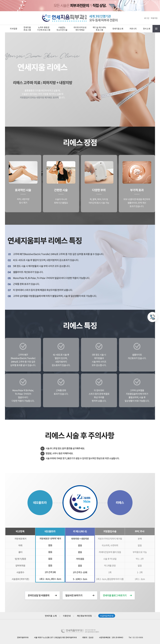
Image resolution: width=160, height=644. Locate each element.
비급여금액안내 (107, 616)
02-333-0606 (138, 637)
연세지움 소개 (51, 616)
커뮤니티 (133, 29)
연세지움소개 (118, 29)
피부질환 (13, 29)
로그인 (147, 18)
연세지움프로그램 (27, 29)
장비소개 (147, 29)
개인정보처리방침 (84, 616)
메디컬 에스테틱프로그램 (99, 29)
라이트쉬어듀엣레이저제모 (80, 29)
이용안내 (67, 616)
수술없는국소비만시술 (62, 29)
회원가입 (154, 18)
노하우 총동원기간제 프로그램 (44, 29)
